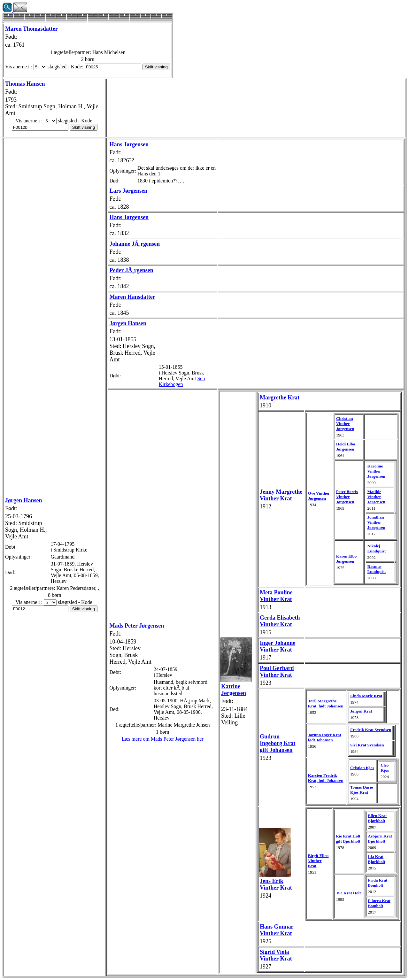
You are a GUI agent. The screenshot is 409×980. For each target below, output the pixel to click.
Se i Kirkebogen (182, 381)
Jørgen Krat (361, 711)
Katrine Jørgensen (234, 690)
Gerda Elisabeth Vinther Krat (280, 621)
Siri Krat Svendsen (367, 745)
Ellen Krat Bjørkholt (377, 818)
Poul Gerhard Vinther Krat (277, 671)
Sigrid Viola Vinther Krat (276, 955)
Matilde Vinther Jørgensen (376, 497)
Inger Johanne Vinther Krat (278, 646)
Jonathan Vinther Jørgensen (376, 522)
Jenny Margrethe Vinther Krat (281, 495)
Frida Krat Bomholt (378, 883)
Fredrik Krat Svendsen (371, 730)
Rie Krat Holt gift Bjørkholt (348, 839)
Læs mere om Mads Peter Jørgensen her (163, 739)
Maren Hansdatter (132, 297)
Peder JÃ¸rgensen (131, 270)
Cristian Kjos (362, 768)
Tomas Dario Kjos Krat (362, 790)
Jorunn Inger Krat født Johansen (325, 737)
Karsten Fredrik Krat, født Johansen (326, 778)
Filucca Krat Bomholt (379, 903)
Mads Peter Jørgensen (137, 626)
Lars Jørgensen (129, 191)
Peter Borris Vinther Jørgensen (347, 497)
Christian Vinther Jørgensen (345, 424)
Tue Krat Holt (348, 893)
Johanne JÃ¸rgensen (135, 244)
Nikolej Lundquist (377, 548)
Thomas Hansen (25, 84)
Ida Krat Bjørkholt (376, 859)
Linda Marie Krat (366, 696)
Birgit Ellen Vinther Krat (318, 861)
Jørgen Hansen (24, 500)
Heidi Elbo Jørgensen (346, 447)
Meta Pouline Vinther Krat (276, 596)
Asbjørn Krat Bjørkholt (380, 839)
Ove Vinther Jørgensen (319, 496)
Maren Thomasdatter (31, 29)
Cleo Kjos (385, 768)
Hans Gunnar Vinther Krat (277, 930)
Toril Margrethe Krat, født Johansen (326, 703)
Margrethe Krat (280, 397)
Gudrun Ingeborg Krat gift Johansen (278, 743)
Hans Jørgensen (129, 144)
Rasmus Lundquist (377, 569)
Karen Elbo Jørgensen (346, 559)
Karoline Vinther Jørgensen (376, 471)
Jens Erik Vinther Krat (276, 884)
